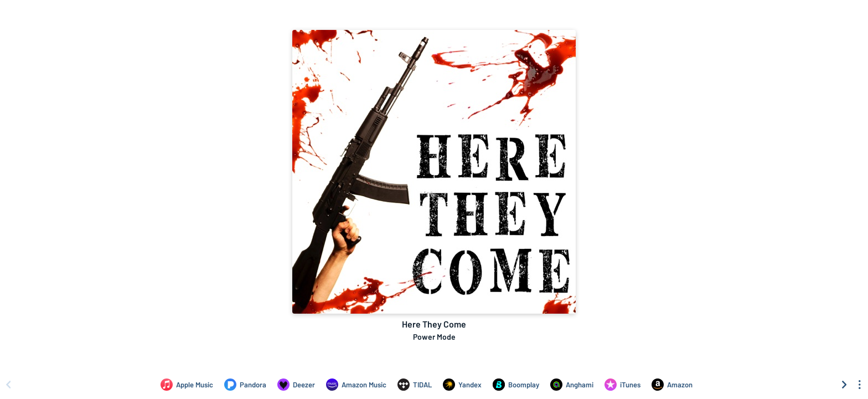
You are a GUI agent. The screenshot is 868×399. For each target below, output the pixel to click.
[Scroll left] (8, 385)
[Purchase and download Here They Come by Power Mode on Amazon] (672, 385)
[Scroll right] (844, 385)
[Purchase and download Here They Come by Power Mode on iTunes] (622, 385)
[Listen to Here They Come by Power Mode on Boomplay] (516, 385)
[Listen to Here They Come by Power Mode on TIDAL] (415, 385)
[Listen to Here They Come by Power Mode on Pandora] (245, 385)
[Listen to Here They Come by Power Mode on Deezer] (296, 385)
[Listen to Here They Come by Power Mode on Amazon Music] (356, 385)
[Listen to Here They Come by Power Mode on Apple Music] (187, 385)
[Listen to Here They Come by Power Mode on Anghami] (572, 385)
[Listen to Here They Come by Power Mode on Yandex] (462, 385)
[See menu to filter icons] (860, 385)
